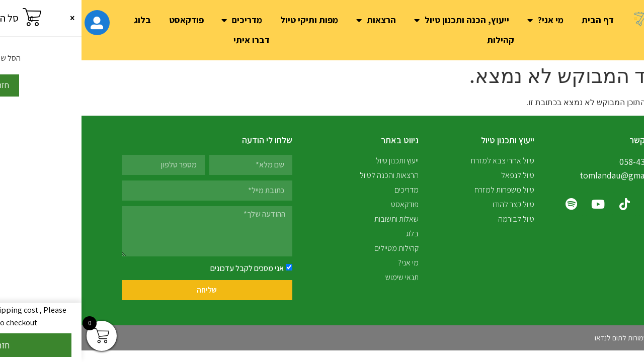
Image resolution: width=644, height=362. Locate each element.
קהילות (419, 40)
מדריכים (160, 20)
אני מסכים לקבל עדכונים (166, 268)
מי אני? (464, 20)
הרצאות (295, 20)
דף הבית (516, 20)
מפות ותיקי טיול (228, 20)
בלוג (61, 20)
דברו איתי (170, 40)
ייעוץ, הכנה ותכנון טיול (380, 20)
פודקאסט (105, 20)
